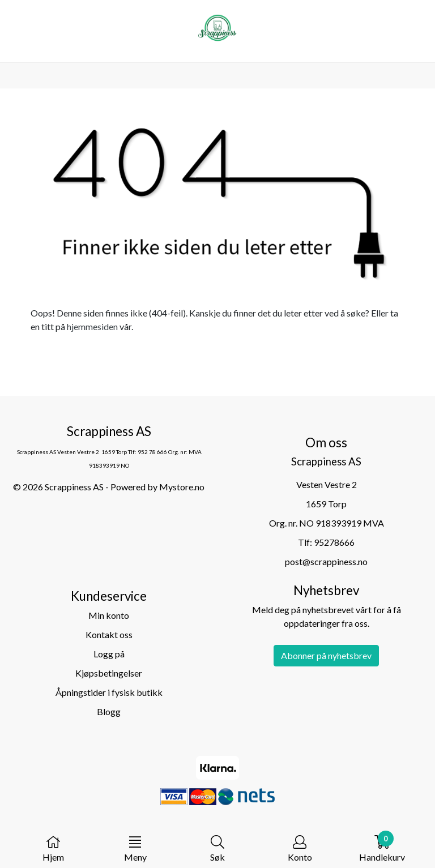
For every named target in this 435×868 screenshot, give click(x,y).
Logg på (109, 654)
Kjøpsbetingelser (109, 673)
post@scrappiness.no (326, 561)
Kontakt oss (109, 634)
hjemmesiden (92, 326)
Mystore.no (182, 487)
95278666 (334, 542)
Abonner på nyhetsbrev (326, 655)
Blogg (109, 711)
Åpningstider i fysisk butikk (109, 692)
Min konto (109, 615)
